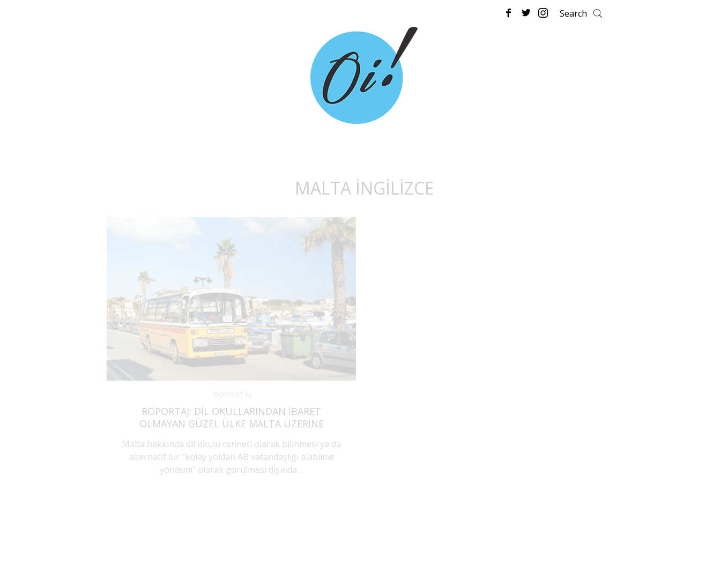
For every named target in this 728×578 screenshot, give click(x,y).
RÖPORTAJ (232, 394)
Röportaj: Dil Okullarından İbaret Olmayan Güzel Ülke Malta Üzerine (232, 417)
